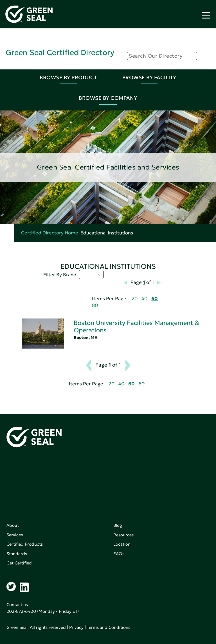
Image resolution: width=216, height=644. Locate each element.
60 (155, 299)
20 (135, 299)
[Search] (162, 56)
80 (95, 305)
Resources (123, 535)
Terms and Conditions (109, 627)
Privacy (76, 627)
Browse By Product (68, 77)
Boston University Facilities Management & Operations (136, 326)
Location (122, 544)
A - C (91, 274)
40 (144, 299)
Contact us (17, 605)
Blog (118, 525)
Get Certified (19, 563)
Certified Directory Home (50, 233)
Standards (17, 554)
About (13, 525)
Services (15, 535)
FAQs (119, 554)
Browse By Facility (149, 77)
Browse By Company (108, 98)
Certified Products (25, 544)
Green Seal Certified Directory (60, 52)
